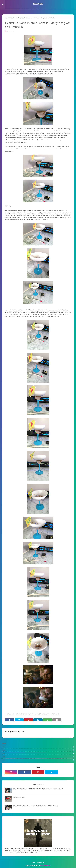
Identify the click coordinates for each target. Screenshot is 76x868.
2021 (38, 747)
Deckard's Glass (21, 714)
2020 (38, 750)
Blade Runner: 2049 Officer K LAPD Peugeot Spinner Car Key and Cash (35, 806)
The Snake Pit (55, 714)
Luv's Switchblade (18, 797)
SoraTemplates (45, 865)
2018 (38, 757)
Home (7, 18)
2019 (38, 753)
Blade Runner (13, 18)
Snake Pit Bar (32, 714)
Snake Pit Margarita (43, 714)
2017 (38, 760)
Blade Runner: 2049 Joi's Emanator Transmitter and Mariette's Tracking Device (38, 789)
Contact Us (41, 862)
